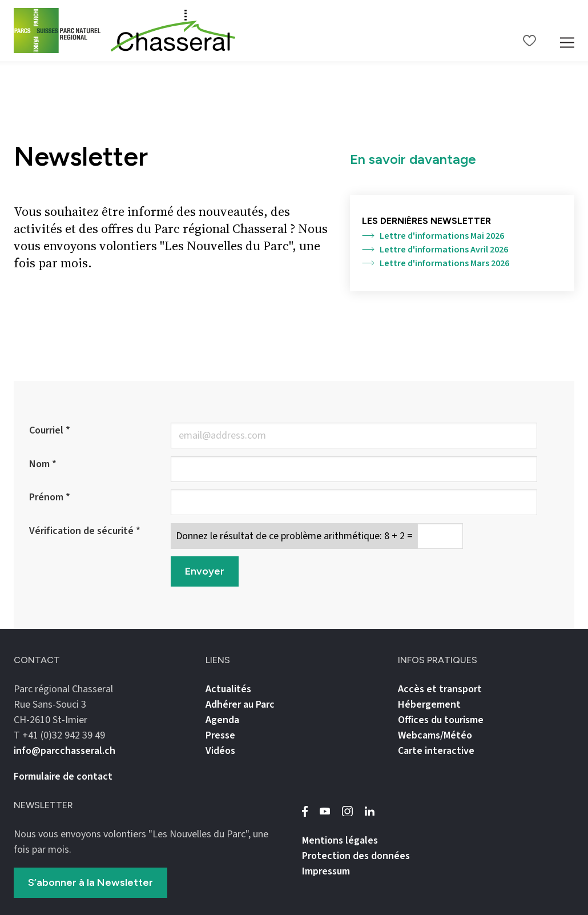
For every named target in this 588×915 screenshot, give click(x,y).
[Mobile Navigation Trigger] (567, 31)
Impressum (326, 871)
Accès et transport (440, 689)
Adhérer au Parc (240, 705)
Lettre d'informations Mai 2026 (433, 236)
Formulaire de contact (63, 776)
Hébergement (429, 705)
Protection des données (356, 856)
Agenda (222, 720)
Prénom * (50, 497)
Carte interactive (436, 751)
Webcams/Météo (435, 735)
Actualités (228, 689)
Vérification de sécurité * (85, 531)
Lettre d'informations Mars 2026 (436, 263)
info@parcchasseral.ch (65, 751)
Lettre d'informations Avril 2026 (435, 250)
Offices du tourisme (441, 720)
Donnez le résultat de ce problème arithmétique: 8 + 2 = (294, 536)
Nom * (43, 464)
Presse (220, 735)
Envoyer (205, 571)
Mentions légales (340, 840)
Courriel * (50, 430)
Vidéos (220, 751)
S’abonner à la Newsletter (90, 882)
